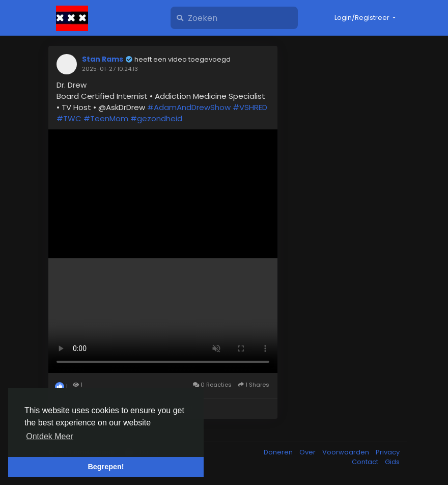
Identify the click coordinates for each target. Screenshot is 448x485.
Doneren (279, 452)
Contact (366, 462)
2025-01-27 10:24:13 (110, 69)
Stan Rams (103, 59)
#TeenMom (106, 118)
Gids (392, 462)
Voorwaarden (346, 452)
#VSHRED (250, 107)
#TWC (69, 118)
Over (308, 452)
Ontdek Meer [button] (49, 436)
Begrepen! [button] (106, 467)
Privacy (388, 452)
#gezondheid (156, 118)
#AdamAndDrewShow (189, 107)
